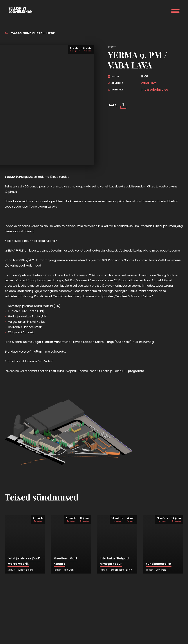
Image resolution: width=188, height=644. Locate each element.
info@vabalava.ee (154, 90)
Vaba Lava (149, 83)
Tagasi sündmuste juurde (30, 33)
